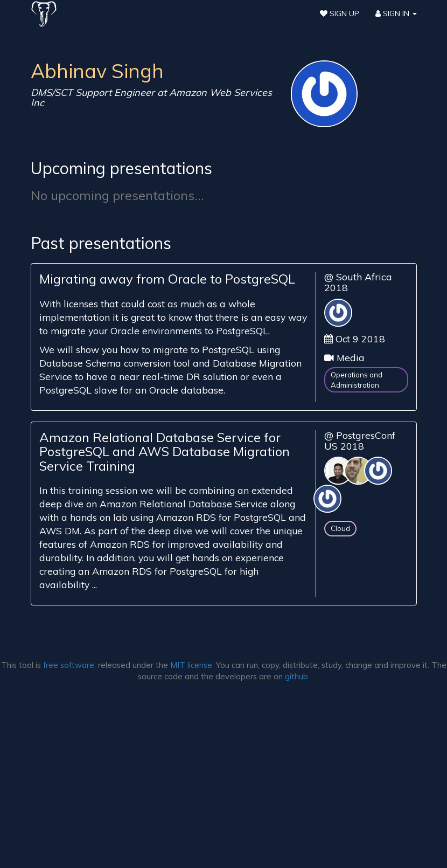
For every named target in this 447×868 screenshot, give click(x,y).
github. (297, 676)
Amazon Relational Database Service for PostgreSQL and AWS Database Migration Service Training (165, 452)
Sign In (396, 13)
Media (351, 357)
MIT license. (192, 665)
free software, (69, 665)
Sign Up (340, 13)
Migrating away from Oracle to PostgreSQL (167, 279)
